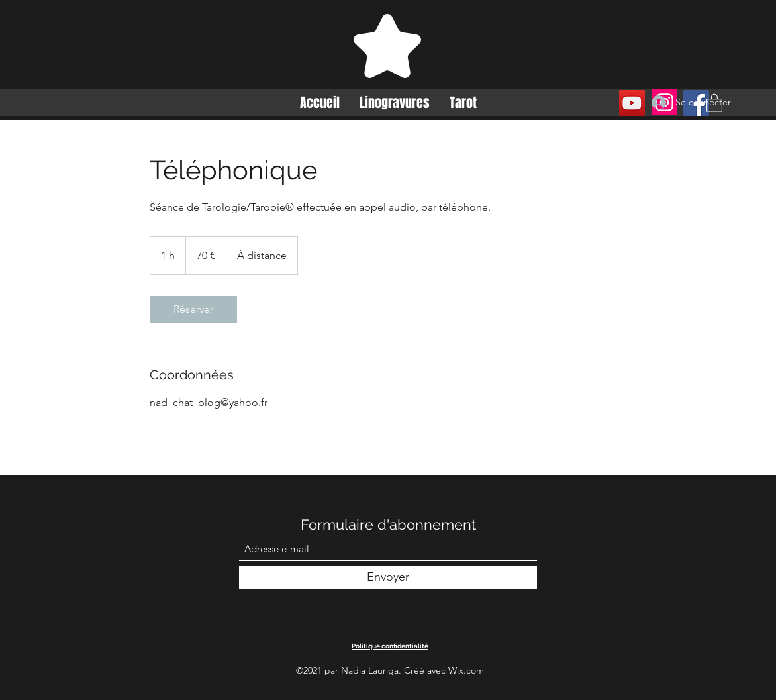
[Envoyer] (388, 577)
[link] (193, 309)
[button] (714, 102)
